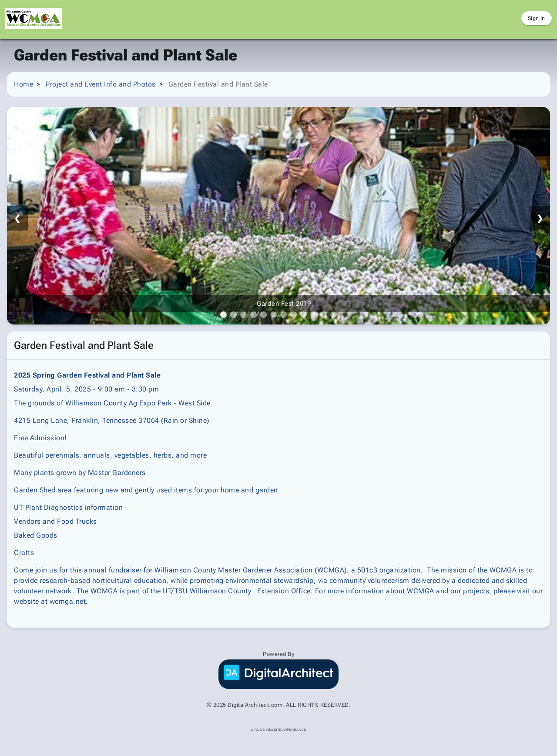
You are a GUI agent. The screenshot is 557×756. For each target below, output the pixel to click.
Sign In (537, 18)
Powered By (278, 654)
